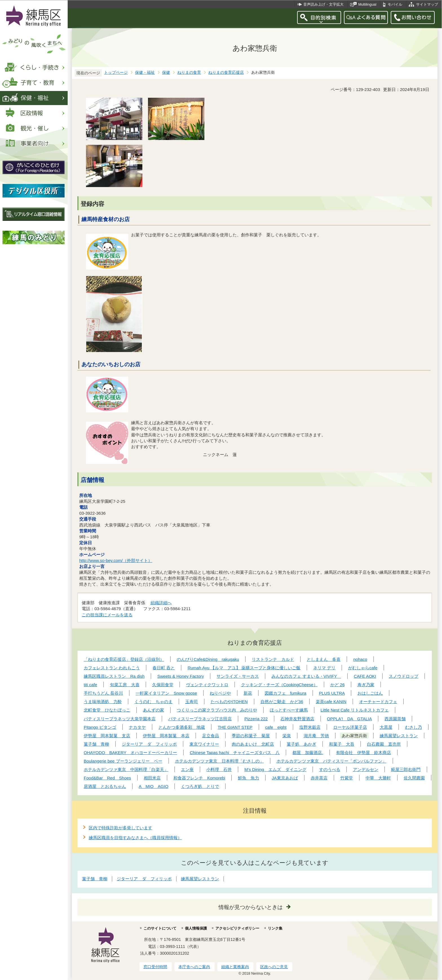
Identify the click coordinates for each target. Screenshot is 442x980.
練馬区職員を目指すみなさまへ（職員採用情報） (135, 838)
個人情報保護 (196, 928)
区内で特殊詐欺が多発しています (121, 828)
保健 (166, 73)
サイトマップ (427, 4)
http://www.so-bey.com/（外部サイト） (116, 560)
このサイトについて (160, 928)
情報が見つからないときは (251, 907)
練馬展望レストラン (200, 879)
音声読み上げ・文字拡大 (323, 4)
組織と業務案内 (235, 967)
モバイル (395, 4)
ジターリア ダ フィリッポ (144, 879)
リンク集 (275, 928)
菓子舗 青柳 (95, 879)
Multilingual (367, 4)
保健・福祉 (145, 73)
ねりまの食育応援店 (226, 73)
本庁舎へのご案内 (194, 967)
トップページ (116, 73)
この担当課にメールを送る (107, 615)
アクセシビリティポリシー (237, 928)
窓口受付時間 (155, 967)
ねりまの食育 (189, 73)
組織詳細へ (161, 603)
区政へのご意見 (274, 967)
